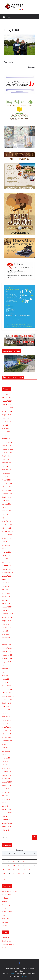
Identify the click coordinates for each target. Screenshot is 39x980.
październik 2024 (8, 449)
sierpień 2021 (6, 579)
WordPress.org (7, 948)
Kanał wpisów (6, 941)
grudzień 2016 (7, 772)
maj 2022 (5, 549)
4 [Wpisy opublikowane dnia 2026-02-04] (14, 862)
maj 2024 (5, 466)
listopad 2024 (6, 446)
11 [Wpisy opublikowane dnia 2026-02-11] (14, 866)
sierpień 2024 (6, 456)
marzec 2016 (6, 803)
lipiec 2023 (5, 501)
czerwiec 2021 (7, 586)
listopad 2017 (6, 734)
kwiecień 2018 (7, 717)
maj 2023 (5, 507)
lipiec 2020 (5, 624)
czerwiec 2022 (7, 545)
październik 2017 (8, 737)
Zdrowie (4, 925)
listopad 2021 (6, 569)
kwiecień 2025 (7, 428)
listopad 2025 (6, 404)
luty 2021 (5, 600)
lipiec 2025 (5, 418)
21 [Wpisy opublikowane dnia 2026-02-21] (29, 870)
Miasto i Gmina (7, 912)
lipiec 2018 (5, 706)
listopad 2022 (6, 528)
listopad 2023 (6, 487)
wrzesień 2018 (7, 700)
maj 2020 (5, 631)
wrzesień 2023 (7, 494)
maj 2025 (5, 425)
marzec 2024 (6, 473)
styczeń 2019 (6, 686)
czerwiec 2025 (7, 422)
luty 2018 (5, 724)
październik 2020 (8, 614)
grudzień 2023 (7, 483)
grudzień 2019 (7, 648)
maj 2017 (5, 754)
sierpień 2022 (6, 538)
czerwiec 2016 (7, 792)
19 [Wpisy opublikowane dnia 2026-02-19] (19, 870)
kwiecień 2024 (7, 470)
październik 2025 (8, 408)
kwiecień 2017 (7, 758)
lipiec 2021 (5, 583)
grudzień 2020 (7, 607)
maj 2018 (5, 713)
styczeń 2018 (6, 727)
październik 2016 (8, 778)
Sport (4, 915)
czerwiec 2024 (7, 463)
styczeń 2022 (6, 562)
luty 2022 (5, 559)
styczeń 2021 (6, 603)
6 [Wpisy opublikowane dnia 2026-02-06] (24, 862)
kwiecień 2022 (7, 552)
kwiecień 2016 (7, 799)
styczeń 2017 (6, 768)
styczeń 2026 (6, 398)
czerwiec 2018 (7, 710)
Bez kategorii (6, 895)
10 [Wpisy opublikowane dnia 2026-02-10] (9, 866)
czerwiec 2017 (7, 751)
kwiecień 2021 (7, 593)
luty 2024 (5, 476)
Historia (4, 901)
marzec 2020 (6, 638)
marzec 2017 (6, 761)
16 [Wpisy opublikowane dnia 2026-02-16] (4, 870)
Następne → (32, 67)
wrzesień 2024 (7, 452)
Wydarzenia (6, 919)
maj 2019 (5, 672)
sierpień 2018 (6, 703)
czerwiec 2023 (7, 504)
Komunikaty (6, 905)
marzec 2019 (6, 679)
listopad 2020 (6, 610)
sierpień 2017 (6, 744)
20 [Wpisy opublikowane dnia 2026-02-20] (24, 870)
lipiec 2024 (5, 459)
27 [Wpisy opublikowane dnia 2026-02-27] (24, 874)
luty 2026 (5, 394)
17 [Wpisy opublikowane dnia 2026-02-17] (9, 870)
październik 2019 (8, 655)
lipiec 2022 (5, 542)
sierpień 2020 (6, 621)
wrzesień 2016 (7, 782)
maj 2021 (5, 590)
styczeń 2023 (6, 521)
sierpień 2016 (6, 785)
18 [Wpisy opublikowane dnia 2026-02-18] (14, 870)
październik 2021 (8, 573)
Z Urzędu (5, 922)
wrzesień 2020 (7, 617)
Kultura (4, 908)
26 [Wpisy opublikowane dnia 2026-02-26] (19, 874)
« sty (3, 879)
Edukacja (5, 898)
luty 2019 (5, 682)
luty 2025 (5, 435)
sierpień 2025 (6, 415)
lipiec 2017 (5, 748)
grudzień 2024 (7, 442)
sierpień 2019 (6, 662)
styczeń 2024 (6, 480)
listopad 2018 (6, 693)
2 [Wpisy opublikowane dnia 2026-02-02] (3, 862)
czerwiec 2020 (7, 627)
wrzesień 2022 (7, 535)
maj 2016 (5, 796)
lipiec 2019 (5, 665)
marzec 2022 (6, 555)
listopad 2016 (6, 775)
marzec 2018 (6, 720)
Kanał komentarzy (8, 944)
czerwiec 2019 (7, 669)
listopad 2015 (6, 816)
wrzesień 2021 (7, 576)
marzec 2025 (6, 432)
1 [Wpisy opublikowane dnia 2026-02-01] (34, 858)
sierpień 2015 (6, 827)
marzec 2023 (6, 514)
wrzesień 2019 (7, 658)
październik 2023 (8, 490)
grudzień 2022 (7, 525)
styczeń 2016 (6, 809)
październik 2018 (8, 696)
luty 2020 (5, 641)
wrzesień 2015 (7, 823)
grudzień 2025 (7, 401)
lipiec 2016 (5, 789)
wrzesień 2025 (7, 411)
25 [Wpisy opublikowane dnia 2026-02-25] (14, 874)
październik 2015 (8, 820)
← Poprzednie (7, 62)
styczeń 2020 (6, 645)
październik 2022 (8, 531)
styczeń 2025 (6, 439)
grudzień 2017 (7, 730)
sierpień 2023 (6, 497)
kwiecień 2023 (7, 511)
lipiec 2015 (5, 830)
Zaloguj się (5, 938)
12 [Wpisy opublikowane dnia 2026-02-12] (19, 866)
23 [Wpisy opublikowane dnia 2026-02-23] (4, 874)
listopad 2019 (6, 652)
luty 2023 (5, 518)
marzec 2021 (6, 597)
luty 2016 (5, 806)
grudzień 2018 (7, 689)
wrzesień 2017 (7, 741)
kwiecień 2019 (7, 676)
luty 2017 (5, 765)
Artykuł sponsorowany (9, 891)
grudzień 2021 (7, 566)
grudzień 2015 (7, 813)
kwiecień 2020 (7, 634)
